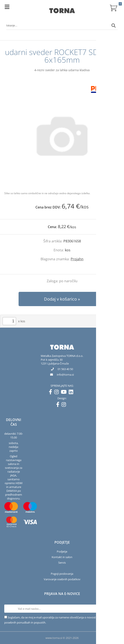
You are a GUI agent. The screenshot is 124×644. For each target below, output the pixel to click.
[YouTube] (65, 393)
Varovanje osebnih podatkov (62, 579)
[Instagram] (58, 393)
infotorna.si (65, 375)
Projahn (77, 259)
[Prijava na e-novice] (116, 609)
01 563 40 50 (65, 369)
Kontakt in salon (62, 557)
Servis (62, 563)
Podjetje (62, 551)
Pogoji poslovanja (62, 574)
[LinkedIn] (72, 393)
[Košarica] (114, 7)
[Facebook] (52, 393)
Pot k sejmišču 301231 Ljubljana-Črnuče (55, 362)
